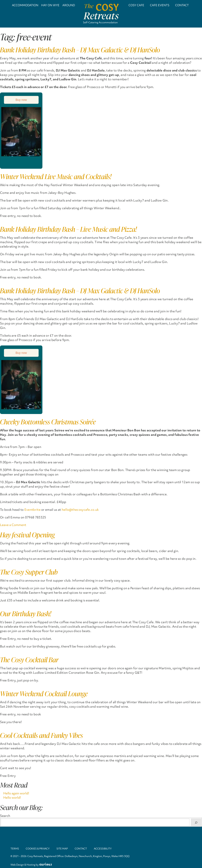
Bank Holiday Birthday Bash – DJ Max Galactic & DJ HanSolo (80, 50)
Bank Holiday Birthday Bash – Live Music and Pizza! (68, 229)
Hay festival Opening (27, 535)
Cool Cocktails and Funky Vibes (41, 735)
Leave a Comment (13, 525)
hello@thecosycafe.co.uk (80, 510)
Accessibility (104, 849)
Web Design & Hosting (23, 865)
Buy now (21, 100)
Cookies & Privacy (38, 849)
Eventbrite (32, 510)
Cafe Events (160, 5)
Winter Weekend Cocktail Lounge (44, 694)
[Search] (196, 822)
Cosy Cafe (136, 5)
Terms (15, 849)
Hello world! (12, 797)
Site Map (63, 849)
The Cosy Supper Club (29, 572)
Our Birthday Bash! (26, 614)
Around (69, 5)
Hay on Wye (50, 5)
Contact (182, 5)
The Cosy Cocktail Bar (29, 660)
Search (5, 816)
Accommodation (25, 5)
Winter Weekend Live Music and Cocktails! (56, 177)
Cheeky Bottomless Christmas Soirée (48, 422)
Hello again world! (16, 793)
